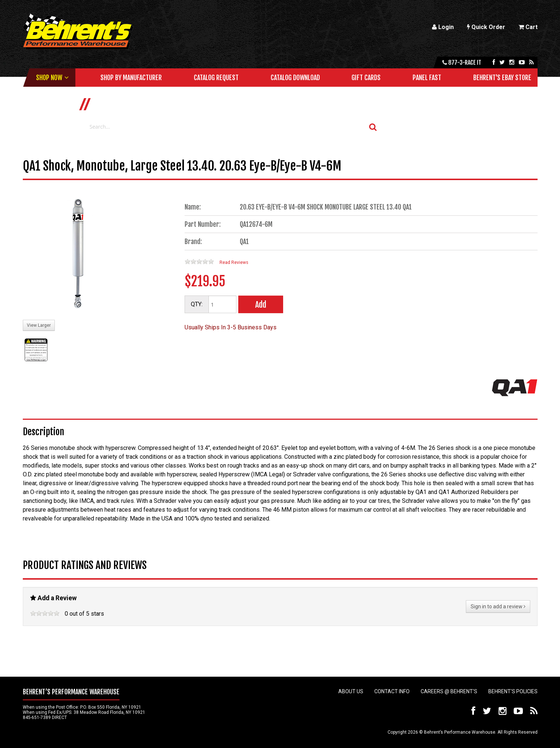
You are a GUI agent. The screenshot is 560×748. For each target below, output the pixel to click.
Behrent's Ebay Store (502, 78)
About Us (351, 691)
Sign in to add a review (498, 606)
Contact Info (392, 691)
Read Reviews (234, 262)
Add (261, 305)
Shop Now (49, 78)
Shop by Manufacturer (131, 78)
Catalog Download (295, 78)
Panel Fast (427, 78)
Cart (528, 27)
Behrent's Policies (513, 691)
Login (443, 27)
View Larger (39, 325)
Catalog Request (216, 78)
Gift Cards (366, 78)
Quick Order (486, 27)
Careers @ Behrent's (449, 691)
